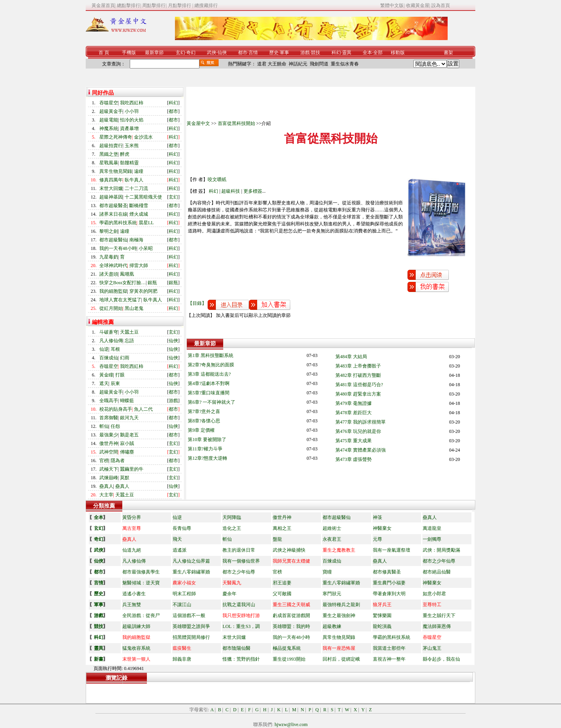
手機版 (129, 53)
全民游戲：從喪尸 (141, 615)
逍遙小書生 (134, 594)
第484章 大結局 (351, 357)
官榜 (104, 461)
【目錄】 (197, 303)
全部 (378, 53)
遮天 (104, 383)
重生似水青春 (345, 64)
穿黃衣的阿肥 (143, 291)
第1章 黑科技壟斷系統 (211, 355)
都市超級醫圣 (113, 206)
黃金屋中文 (198, 123)
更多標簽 (253, 191)
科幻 (336, 53)
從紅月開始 (111, 308)
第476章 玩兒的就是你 (358, 431)
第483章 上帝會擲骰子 (358, 366)
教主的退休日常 (239, 550)
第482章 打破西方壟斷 (358, 375)
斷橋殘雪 (139, 206)
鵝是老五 (129, 435)
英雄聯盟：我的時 (291, 626)
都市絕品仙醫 (437, 572)
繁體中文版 (392, 5)
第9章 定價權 (201, 430)
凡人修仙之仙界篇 (191, 561)
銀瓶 (152, 283)
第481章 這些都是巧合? (359, 385)
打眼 (120, 375)
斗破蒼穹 (109, 332)
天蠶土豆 (129, 332)
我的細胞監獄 (113, 291)
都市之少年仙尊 (439, 561)
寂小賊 (127, 443)
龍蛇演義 (382, 626)
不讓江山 (182, 605)
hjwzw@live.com (291, 724)
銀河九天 (129, 418)
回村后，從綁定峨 (341, 659)
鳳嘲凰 (127, 274)
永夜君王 (332, 539)
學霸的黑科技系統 (118, 223)
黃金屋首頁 (103, 5)
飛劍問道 (319, 64)
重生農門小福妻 (389, 583)
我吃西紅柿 (132, 103)
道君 (262, 64)
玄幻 (180, 53)
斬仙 (104, 426)
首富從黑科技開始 (236, 123)
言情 (253, 53)
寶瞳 (327, 572)
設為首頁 (441, 5)
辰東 (115, 383)
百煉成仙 (109, 358)
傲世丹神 (109, 443)
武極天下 (109, 469)
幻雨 (125, 358)
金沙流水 (143, 137)
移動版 (398, 53)
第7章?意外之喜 (204, 411)
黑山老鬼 (134, 308)
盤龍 (277, 539)
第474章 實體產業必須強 (361, 450)
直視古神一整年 (389, 659)
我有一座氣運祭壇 (392, 550)
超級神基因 (111, 197)
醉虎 (125, 154)
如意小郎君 (434, 594)
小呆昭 (146, 248)
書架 (448, 53)
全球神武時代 (113, 266)
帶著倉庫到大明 (389, 594)
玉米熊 (132, 146)
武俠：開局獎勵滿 (441, 550)
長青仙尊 (182, 528)
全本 (367, 53)
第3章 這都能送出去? (209, 374)
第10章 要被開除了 (207, 440)
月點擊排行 (180, 5)
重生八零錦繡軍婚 (191, 572)
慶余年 (229, 594)
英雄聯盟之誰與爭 (191, 626)
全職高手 (109, 401)
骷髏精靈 (129, 163)
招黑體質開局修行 (191, 637)
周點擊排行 (154, 5)
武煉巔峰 (109, 478)
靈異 (347, 53)
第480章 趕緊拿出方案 (358, 394)
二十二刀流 (136, 188)
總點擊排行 (129, 5)
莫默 (125, 478)
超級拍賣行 (111, 146)
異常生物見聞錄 (116, 171)
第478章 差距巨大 (354, 413)
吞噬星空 (109, 103)
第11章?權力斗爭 (205, 449)
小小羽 (132, 111)
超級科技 (231, 191)
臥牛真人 (134, 180)
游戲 (305, 53)
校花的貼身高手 (116, 409)
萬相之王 (282, 528)
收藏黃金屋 (418, 5)
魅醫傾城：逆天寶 (141, 583)
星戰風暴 (109, 163)
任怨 (115, 426)
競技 (316, 53)
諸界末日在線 (113, 214)
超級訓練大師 (136, 626)
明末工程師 (184, 594)
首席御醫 (109, 418)
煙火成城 (139, 214)
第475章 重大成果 (354, 441)
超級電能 (109, 120)
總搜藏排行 (206, 5)
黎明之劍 (109, 231)
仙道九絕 (132, 550)
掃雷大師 (139, 266)
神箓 (378, 517)
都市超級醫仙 (113, 240)
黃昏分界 (132, 517)
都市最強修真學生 (141, 572)
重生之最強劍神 (339, 615)
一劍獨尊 (432, 539)
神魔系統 (109, 128)
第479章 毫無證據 (354, 403)
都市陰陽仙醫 (236, 648)
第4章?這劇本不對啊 (209, 383)
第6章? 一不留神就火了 (212, 402)
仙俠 (222, 53)
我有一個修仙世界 (241, 561)
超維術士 (332, 528)
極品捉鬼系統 (287, 648)
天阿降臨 (232, 517)
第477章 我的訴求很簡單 (361, 422)
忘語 (129, 341)
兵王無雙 (132, 605)
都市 (243, 53)
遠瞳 (139, 171)
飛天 (177, 539)
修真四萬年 (111, 180)
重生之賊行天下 (439, 615)
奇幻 (191, 53)
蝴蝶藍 (127, 401)
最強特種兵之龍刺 (341, 605)
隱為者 (118, 461)
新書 (99, 659)
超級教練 (332, 626)
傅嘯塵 (127, 452)
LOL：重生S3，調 (241, 626)
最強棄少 (109, 435)
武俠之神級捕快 (289, 550)
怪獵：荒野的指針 (241, 659)
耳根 (115, 349)
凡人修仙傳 (111, 341)
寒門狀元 (332, 594)
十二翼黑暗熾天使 (143, 197)
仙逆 (104, 349)
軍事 (284, 53)
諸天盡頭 (109, 274)
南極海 (136, 240)
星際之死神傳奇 (116, 137)
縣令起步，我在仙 (441, 659)
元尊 (378, 539)
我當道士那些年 (389, 648)
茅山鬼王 (432, 648)
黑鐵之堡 (109, 154)
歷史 (274, 53)
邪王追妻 (282, 583)
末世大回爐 (111, 188)
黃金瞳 (106, 375)
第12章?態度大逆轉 (207, 458)
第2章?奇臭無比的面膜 (211, 365)
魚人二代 (143, 409)
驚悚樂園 (382, 615)
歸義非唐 (182, 659)
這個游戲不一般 (189, 615)
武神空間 (109, 452)
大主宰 (106, 495)
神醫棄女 (382, 528)
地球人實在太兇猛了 (120, 300)
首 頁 (104, 53)
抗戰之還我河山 (239, 605)
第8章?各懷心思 (204, 421)
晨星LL (146, 223)
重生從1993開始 (289, 659)
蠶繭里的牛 (132, 469)
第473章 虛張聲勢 (354, 459)
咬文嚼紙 (217, 179)
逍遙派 (180, 550)
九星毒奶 (109, 257)
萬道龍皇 (432, 528)
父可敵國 (282, 594)
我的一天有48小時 (118, 248)
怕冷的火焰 (132, 120)
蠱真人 (106, 486)
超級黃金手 (111, 111)
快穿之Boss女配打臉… (123, 283)
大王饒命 (277, 64)
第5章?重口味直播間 (209, 393)
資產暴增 (129, 128)
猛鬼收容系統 (136, 648)
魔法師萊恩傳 (437, 626)
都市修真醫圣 (387, 572)
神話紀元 (298, 64)
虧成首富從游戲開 (291, 615)
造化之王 (232, 528)
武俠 (212, 53)
